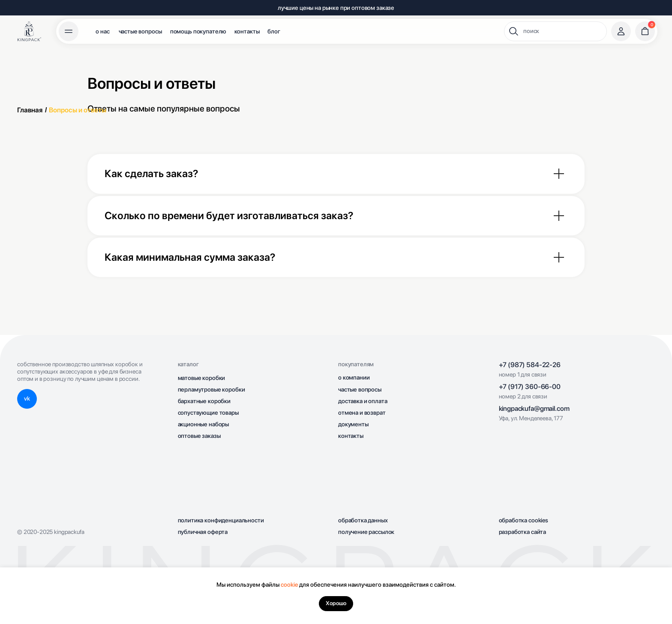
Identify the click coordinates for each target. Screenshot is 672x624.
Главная (30, 110)
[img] (29, 31)
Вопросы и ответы (78, 110)
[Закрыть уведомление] (666, 574)
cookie (289, 585)
